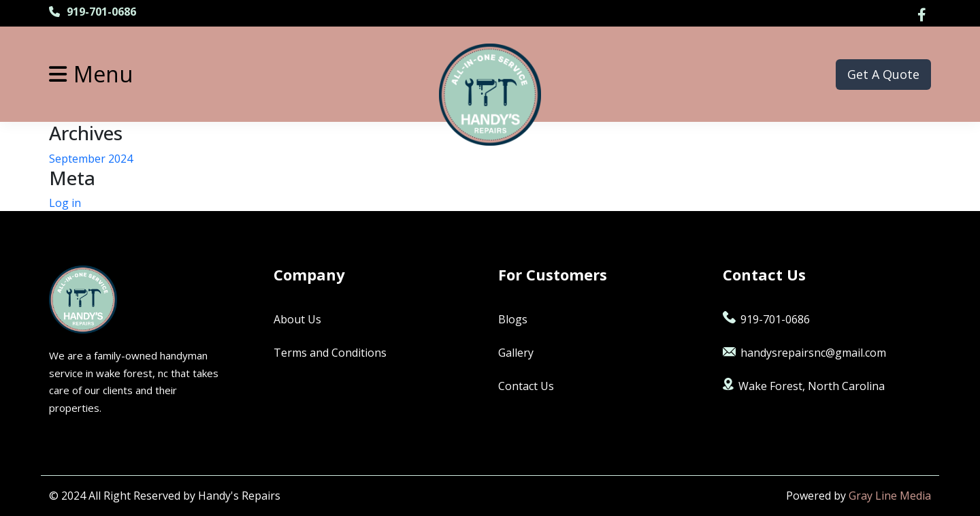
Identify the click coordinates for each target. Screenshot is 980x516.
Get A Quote (883, 74)
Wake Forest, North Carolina (804, 386)
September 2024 (91, 159)
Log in (65, 203)
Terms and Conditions (330, 353)
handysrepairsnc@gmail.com (804, 353)
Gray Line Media (890, 496)
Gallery (516, 353)
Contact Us (526, 386)
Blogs (513, 319)
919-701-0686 (93, 12)
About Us (297, 319)
